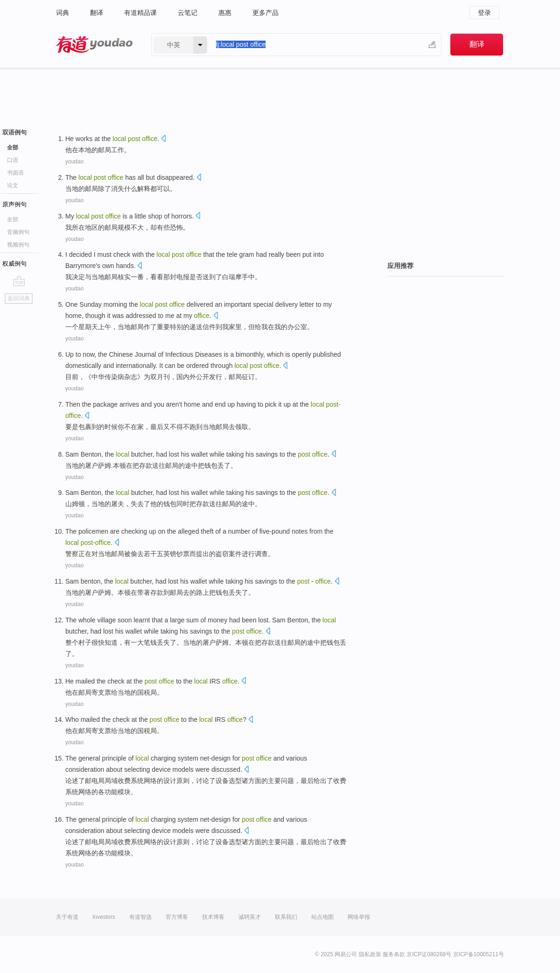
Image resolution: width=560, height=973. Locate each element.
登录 (484, 13)
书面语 (15, 173)
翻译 (97, 13)
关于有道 (67, 917)
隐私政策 (370, 954)
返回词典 (19, 298)
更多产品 (266, 13)
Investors (104, 917)
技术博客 (213, 917)
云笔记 (188, 13)
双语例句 (14, 132)
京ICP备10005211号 (479, 954)
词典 (63, 13)
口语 (13, 160)
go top (19, 281)
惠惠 (225, 13)
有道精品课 (140, 13)
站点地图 (322, 917)
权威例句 (14, 264)
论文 (13, 185)
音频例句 (18, 232)
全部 (13, 148)
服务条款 (394, 954)
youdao (74, 162)
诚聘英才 (250, 917)
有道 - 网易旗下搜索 (94, 45)
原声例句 (14, 204)
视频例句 (18, 245)
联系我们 (286, 917)
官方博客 (177, 917)
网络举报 (359, 917)
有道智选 (140, 917)
